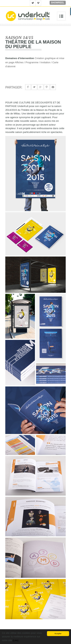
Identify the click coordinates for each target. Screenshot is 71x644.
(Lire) (16, 640)
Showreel (58, 3)
